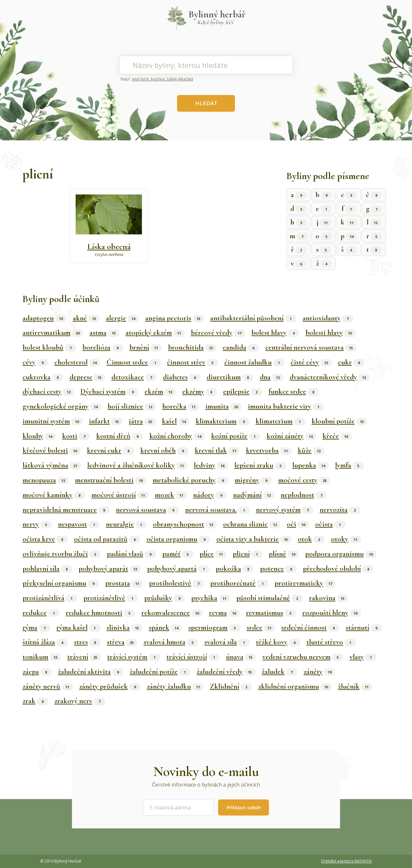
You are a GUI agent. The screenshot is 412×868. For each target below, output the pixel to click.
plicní (248, 554)
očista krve (45, 539)
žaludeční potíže (160, 672)
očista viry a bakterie (254, 539)
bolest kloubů (49, 347)
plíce (213, 554)
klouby (39, 436)
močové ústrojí (120, 495)
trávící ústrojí (193, 657)
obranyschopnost (185, 524)
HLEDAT (206, 103)
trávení (84, 657)
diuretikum (230, 377)
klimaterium (280, 421)
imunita (223, 406)
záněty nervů (48, 686)
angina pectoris (174, 318)
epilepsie (243, 392)
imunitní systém (52, 421)
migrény (253, 480)
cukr (351, 362)
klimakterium (222, 421)
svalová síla (227, 642)
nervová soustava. (217, 510)
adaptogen (44, 318)
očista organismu (178, 539)
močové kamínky (54, 495)
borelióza (103, 347)
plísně (284, 554)
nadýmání (254, 495)
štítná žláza (45, 642)
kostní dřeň (120, 436)
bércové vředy (218, 333)
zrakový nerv (80, 701)
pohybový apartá (178, 569)
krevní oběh (164, 450)
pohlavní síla (47, 569)
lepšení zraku (260, 465)
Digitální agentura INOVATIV (346, 861)
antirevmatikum (53, 333)
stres (87, 642)
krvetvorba (269, 450)
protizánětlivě (111, 598)
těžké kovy (278, 642)
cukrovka (43, 377)
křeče (337, 436)
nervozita (340, 510)
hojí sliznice (132, 406)
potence (278, 569)
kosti (76, 436)
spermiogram (214, 627)
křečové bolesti (51, 450)
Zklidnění (231, 686)
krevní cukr (110, 450)
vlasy (363, 657)
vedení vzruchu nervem (303, 657)
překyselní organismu (61, 583)
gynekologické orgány (62, 406)
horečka (181, 406)
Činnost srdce (134, 362)
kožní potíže (236, 436)
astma (104, 333)
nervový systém (285, 510)
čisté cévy (311, 362)
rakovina (328, 598)
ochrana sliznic (252, 524)
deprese (87, 377)
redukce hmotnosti (100, 613)
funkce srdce (294, 392)
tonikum (42, 657)
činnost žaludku (254, 362)
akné (86, 318)
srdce (261, 627)
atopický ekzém (155, 333)
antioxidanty (328, 318)
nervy (37, 524)
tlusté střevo (331, 642)
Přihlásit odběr (244, 807)
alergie (122, 318)
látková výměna (52, 465)
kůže (311, 450)
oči (298, 524)
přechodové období (338, 569)
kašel (176, 421)
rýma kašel (78, 627)
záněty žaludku (175, 686)
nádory (210, 495)
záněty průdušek (110, 686)
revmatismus (271, 613)
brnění (145, 347)
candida (241, 347)
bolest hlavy (275, 333)
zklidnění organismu (295, 686)
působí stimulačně (269, 598)
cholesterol (77, 362)
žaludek (279, 672)
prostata (124, 583)
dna (272, 377)
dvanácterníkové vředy (330, 377)
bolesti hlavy (330, 333)
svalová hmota (171, 642)
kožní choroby (177, 436)
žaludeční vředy (226, 672)
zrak (35, 701)
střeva (122, 642)
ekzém (160, 392)
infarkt (106, 421)
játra (142, 421)
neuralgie (126, 524)
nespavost (79, 524)
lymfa (349, 465)
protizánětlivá (50, 598)
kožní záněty (291, 436)
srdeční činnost (310, 627)
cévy (35, 362)
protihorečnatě (239, 583)
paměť (178, 554)
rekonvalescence (172, 613)
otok (311, 539)
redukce (41, 613)
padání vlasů (131, 554)
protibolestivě (176, 583)
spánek (165, 627)
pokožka (235, 569)
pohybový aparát (110, 569)
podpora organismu (341, 554)
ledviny (211, 465)
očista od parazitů (107, 539)
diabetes (182, 377)
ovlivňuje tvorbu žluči (61, 554)
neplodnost (304, 495)
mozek (171, 495)
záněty (319, 672)
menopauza (46, 480)
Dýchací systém (109, 392)
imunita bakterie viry (286, 406)
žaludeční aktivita (91, 672)
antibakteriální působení (253, 318)
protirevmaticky (305, 583)
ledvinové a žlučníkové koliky (137, 465)
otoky (346, 539)
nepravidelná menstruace (66, 510)
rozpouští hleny (332, 613)
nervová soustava (147, 510)
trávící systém (134, 657)
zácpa (37, 672)
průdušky (164, 598)
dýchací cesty (48, 392)
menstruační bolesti (111, 480)
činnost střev (192, 362)
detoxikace (134, 377)
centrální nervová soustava (311, 347)
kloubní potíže (339, 421)
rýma (36, 627)
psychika (211, 598)
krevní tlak (217, 450)
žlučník (355, 686)
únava (241, 657)
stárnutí (364, 627)
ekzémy (199, 392)
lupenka (310, 465)
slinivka (124, 627)
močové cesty (304, 480)
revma (224, 613)
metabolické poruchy (190, 480)
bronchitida (192, 347)
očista (330, 524)
